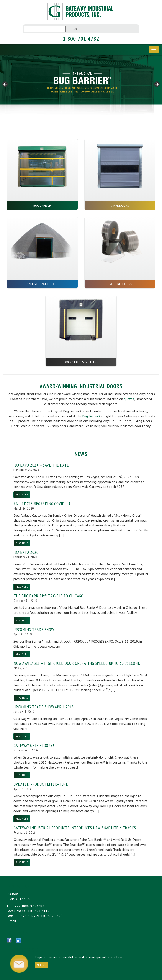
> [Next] (157, 84)
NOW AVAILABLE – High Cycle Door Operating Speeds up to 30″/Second (77, 663)
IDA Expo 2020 (26, 552)
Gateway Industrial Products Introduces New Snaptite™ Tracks (75, 828)
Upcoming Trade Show (34, 629)
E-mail (11, 921)
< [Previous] (5, 84)
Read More (22, 494)
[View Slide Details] (81, 85)
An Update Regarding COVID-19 (42, 504)
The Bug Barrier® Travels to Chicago (49, 596)
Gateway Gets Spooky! (34, 745)
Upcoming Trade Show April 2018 (44, 707)
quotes (129, 399)
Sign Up (41, 965)
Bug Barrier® (91, 416)
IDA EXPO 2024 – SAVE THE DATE (41, 465)
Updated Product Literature (41, 784)
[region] (81, 85)
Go (75, 29)
